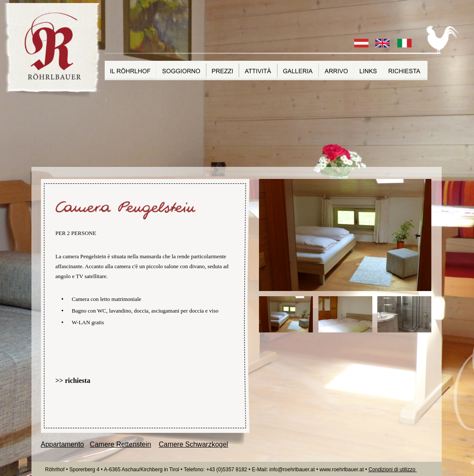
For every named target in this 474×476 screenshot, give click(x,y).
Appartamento (63, 444)
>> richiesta (73, 380)
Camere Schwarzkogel (193, 444)
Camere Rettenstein (120, 444)
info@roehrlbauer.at (293, 470)
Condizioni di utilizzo (393, 470)
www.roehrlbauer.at (343, 470)
